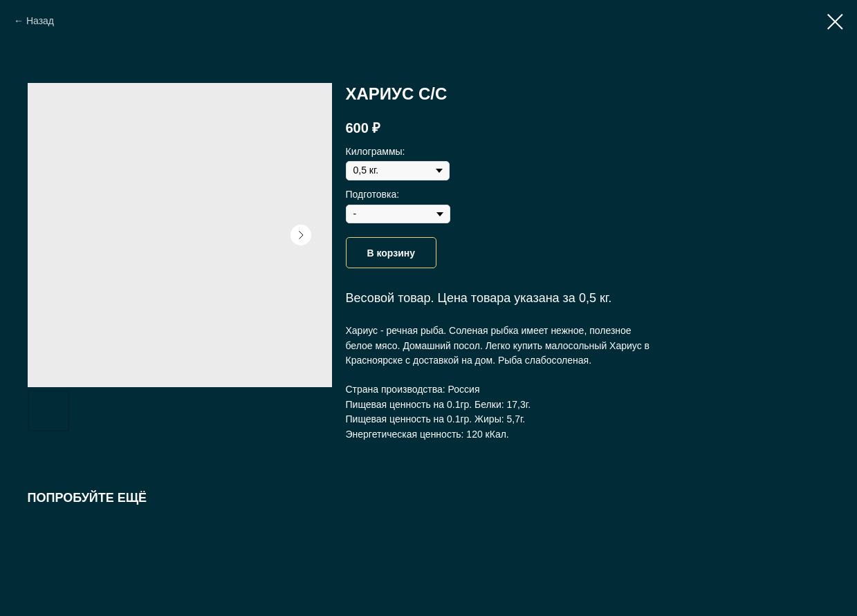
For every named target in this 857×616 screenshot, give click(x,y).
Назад (40, 21)
